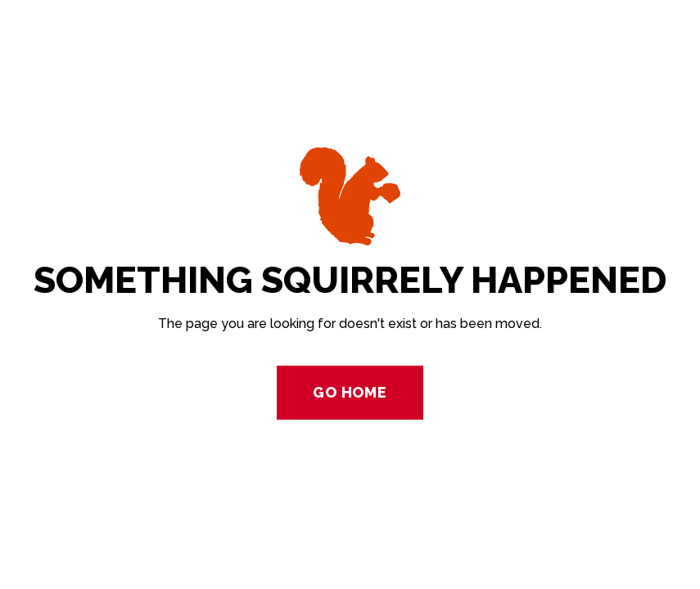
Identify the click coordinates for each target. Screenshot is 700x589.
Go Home (350, 392)
